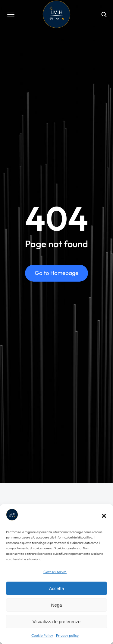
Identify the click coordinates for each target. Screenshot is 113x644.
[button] (104, 516)
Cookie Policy (42, 635)
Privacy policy (67, 635)
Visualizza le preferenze (56, 622)
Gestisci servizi (55, 572)
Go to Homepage (56, 273)
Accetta (56, 588)
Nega (57, 605)
